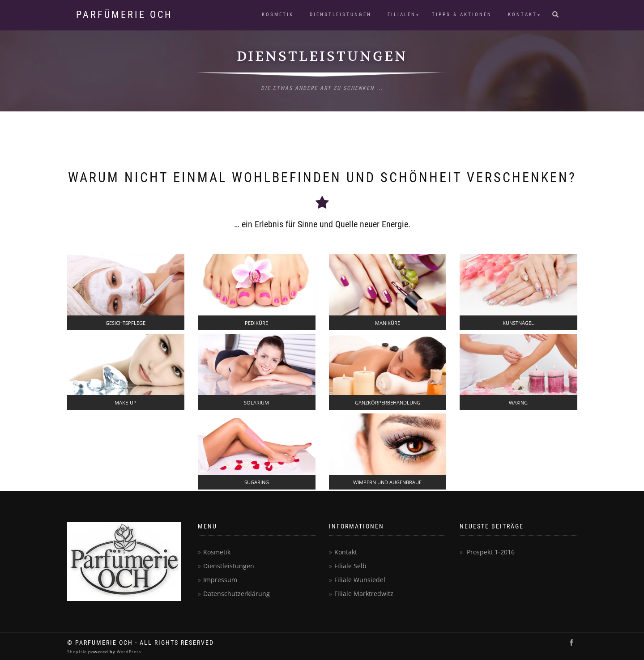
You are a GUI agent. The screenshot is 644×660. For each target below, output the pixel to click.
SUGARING (257, 482)
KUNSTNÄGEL (518, 323)
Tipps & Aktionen (462, 15)
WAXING (518, 402)
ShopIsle (78, 652)
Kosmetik (278, 15)
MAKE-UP (126, 402)
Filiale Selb (350, 566)
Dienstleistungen (341, 15)
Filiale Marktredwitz (364, 594)
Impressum (220, 580)
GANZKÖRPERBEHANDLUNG (388, 402)
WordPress (128, 652)
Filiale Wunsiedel (360, 580)
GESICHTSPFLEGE (126, 323)
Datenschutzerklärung (237, 594)
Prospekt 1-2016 (491, 552)
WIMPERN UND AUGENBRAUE (387, 482)
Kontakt (522, 15)
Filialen (402, 15)
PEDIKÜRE (256, 323)
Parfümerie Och (124, 15)
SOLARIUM (256, 402)
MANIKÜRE (388, 323)
